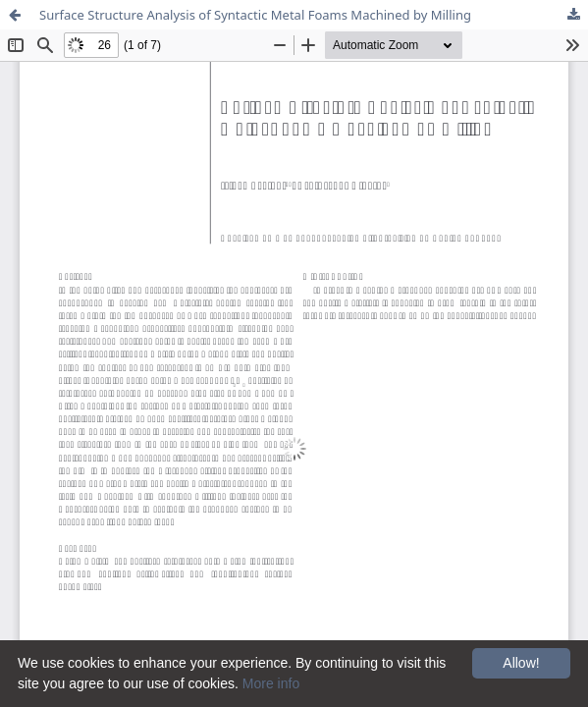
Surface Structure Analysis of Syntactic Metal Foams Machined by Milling (255, 15)
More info (271, 683)
